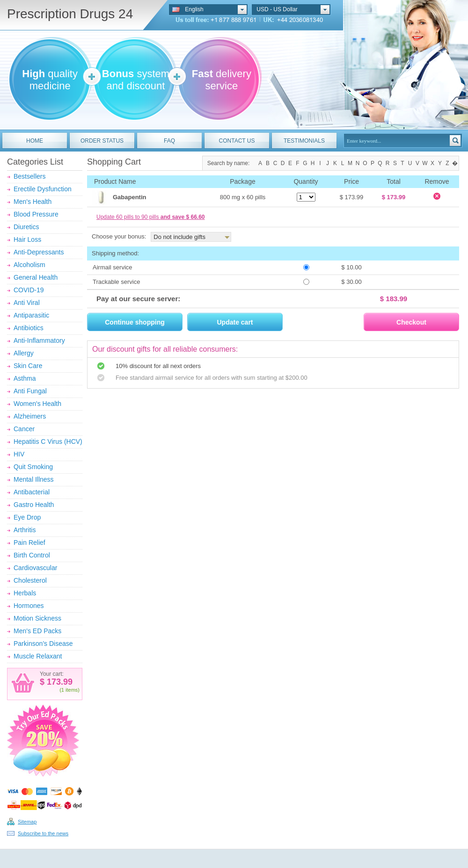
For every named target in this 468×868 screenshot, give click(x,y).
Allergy (24, 353)
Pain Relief (29, 542)
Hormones (29, 606)
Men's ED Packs (37, 631)
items (72, 690)
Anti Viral (27, 303)
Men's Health (33, 202)
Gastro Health (34, 505)
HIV (19, 454)
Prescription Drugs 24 (70, 14)
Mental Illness (34, 479)
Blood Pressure (36, 214)
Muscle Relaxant (38, 656)
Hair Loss (27, 239)
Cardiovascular (35, 568)
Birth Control (32, 555)
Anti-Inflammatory (39, 340)
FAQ (169, 141)
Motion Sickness (37, 618)
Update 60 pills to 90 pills (150, 217)
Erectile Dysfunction (43, 189)
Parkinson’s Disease (43, 644)
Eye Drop (27, 517)
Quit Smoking (33, 467)
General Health (36, 277)
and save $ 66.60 (183, 217)
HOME (35, 141)
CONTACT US (237, 141)
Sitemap (27, 822)
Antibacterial (32, 492)
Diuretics (26, 227)
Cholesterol (30, 580)
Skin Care (28, 366)
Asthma (25, 378)
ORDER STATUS (102, 141)
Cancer (24, 429)
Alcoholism (29, 265)
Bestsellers (29, 176)
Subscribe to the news (43, 833)
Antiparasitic (31, 315)
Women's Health (37, 404)
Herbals (25, 593)
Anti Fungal (30, 391)
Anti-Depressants (39, 252)
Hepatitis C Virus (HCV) (48, 441)
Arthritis (25, 530)
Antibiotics (29, 328)
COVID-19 (29, 290)
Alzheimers (30, 416)
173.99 (58, 682)
